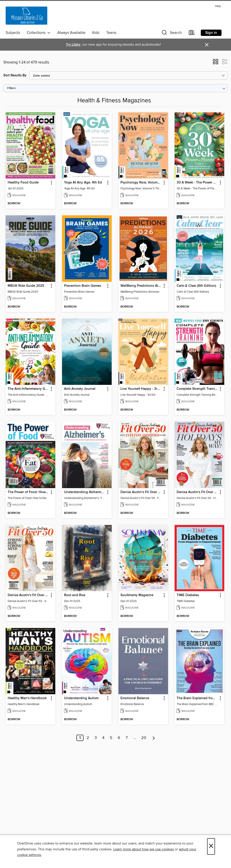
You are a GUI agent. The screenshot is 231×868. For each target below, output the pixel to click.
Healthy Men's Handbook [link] (27, 698)
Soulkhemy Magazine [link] (137, 595)
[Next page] (154, 738)
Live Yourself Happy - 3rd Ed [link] (141, 389)
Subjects (13, 33)
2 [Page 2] (88, 738)
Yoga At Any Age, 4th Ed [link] (83, 183)
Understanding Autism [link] (81, 698)
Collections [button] (39, 33)
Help (218, 6)
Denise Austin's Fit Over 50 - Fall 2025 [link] (141, 492)
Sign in (211, 33)
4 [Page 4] (103, 738)
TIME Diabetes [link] (188, 595)
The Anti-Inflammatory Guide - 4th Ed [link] (28, 389)
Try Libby (73, 45)
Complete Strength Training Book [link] (197, 389)
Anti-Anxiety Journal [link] (80, 389)
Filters (12, 88)
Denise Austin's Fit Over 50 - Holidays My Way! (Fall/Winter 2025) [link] (197, 492)
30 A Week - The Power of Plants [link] (197, 183)
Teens (111, 33)
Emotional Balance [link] (135, 698)
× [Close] (211, 846)
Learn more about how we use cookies (144, 849)
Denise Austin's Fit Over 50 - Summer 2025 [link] (28, 595)
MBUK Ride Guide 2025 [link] (26, 286)
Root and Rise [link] (75, 595)
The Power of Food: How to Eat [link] (28, 492)
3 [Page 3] (96, 738)
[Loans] (192, 34)
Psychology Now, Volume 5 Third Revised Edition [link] (141, 183)
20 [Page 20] (144, 738)
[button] (171, 34)
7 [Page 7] (127, 738)
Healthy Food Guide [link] (23, 183)
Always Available (71, 33)
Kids (96, 33)
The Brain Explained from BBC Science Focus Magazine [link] (197, 698)
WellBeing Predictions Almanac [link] (141, 286)
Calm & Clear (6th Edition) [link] (196, 286)
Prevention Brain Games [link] (83, 286)
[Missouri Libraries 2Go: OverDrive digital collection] (27, 16)
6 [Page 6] (119, 738)
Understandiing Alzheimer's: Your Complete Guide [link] (85, 492)
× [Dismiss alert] (207, 45)
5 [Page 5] (111, 738)
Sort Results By (15, 75)
